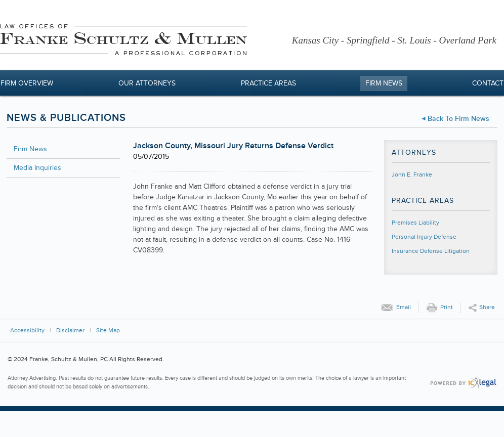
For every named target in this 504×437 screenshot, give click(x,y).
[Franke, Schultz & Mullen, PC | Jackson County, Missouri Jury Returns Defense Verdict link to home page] (123, 41)
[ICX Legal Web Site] (463, 383)
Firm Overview (27, 83)
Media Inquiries (37, 168)
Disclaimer (70, 331)
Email (404, 307)
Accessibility (27, 331)
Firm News (384, 83)
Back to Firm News (458, 119)
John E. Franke (412, 175)
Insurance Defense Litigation (431, 251)
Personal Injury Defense (424, 237)
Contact (488, 83)
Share (487, 307)
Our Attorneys (147, 83)
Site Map (108, 331)
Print (447, 307)
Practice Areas (268, 83)
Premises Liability (415, 223)
